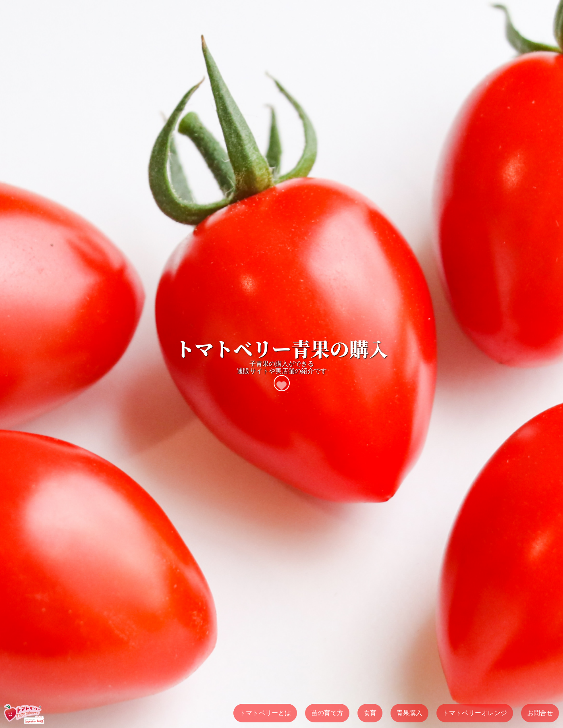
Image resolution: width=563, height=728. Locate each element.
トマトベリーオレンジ (475, 713)
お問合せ (540, 713)
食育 (370, 713)
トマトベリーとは (265, 713)
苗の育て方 (327, 713)
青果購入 (409, 713)
